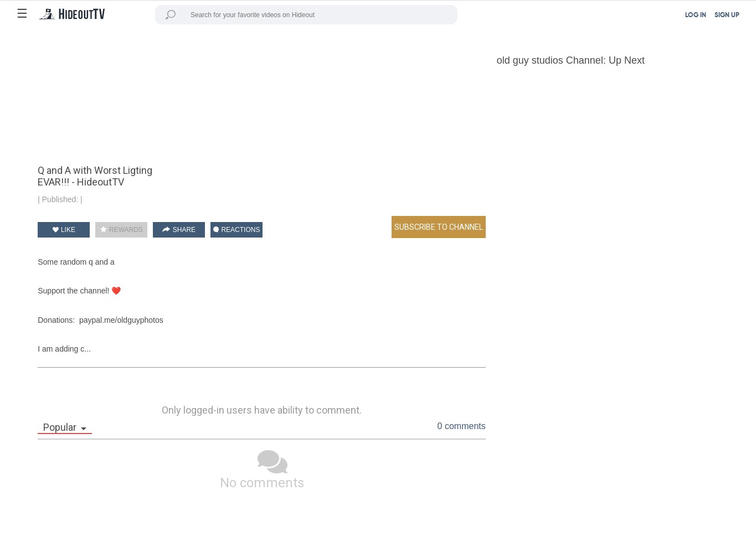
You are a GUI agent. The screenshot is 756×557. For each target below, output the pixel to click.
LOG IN (696, 16)
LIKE (64, 230)
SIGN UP (727, 16)
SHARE (179, 230)
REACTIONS (236, 230)
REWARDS (122, 230)
